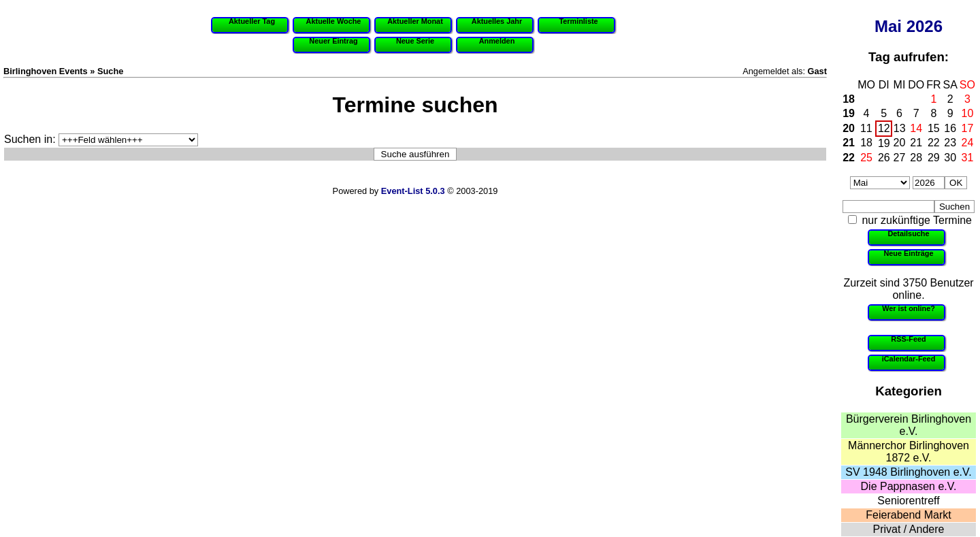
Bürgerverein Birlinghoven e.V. (909, 425)
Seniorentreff (908, 501)
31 (968, 158)
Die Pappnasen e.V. (909, 486)
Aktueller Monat (415, 21)
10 (968, 113)
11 (866, 128)
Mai (888, 26)
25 (866, 158)
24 (968, 143)
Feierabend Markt (908, 515)
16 (950, 128)
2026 (925, 26)
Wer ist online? (909, 308)
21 (849, 143)
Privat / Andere (909, 529)
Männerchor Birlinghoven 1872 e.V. (909, 452)
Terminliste (578, 21)
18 (849, 99)
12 (884, 128)
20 (849, 128)
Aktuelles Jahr (497, 21)
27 (900, 158)
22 (934, 143)
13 (900, 128)
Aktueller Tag (252, 21)
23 (950, 143)
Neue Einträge (908, 253)
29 (934, 158)
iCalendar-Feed (909, 359)
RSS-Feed (908, 339)
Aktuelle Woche (334, 21)
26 (884, 158)
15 (934, 128)
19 (849, 113)
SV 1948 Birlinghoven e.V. (908, 472)
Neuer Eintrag (333, 41)
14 (916, 128)
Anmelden (497, 41)
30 (950, 158)
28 (916, 158)
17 (968, 128)
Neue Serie (415, 41)
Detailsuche (908, 233)
